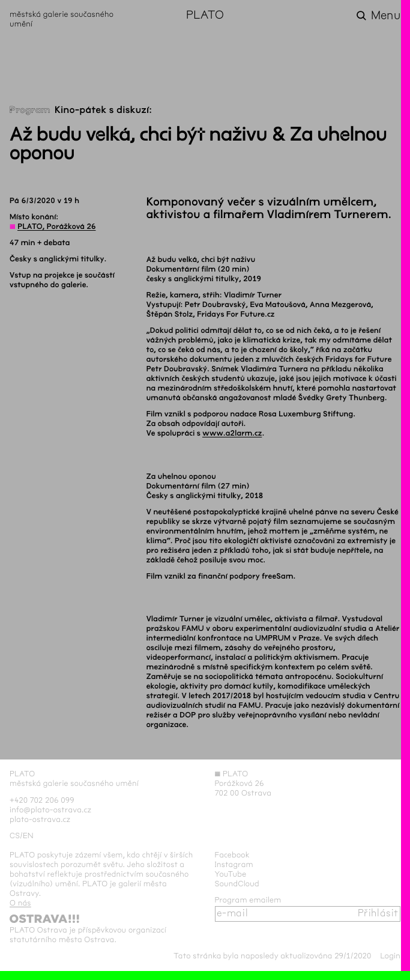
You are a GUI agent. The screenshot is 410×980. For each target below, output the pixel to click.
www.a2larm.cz (232, 433)
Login (390, 956)
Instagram (234, 865)
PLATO (205, 16)
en (28, 836)
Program (30, 110)
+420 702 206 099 (42, 800)
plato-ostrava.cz (40, 820)
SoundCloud (237, 884)
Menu (386, 16)
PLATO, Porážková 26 (56, 227)
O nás (20, 903)
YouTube (231, 874)
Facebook (233, 855)
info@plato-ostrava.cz (50, 810)
